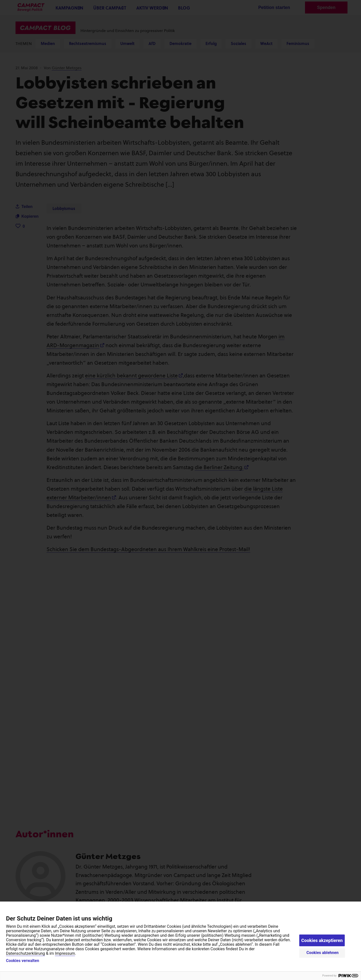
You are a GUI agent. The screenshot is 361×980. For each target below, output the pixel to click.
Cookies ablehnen (323, 953)
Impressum (65, 953)
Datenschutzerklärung (25, 953)
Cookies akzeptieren (322, 940)
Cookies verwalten (22, 961)
